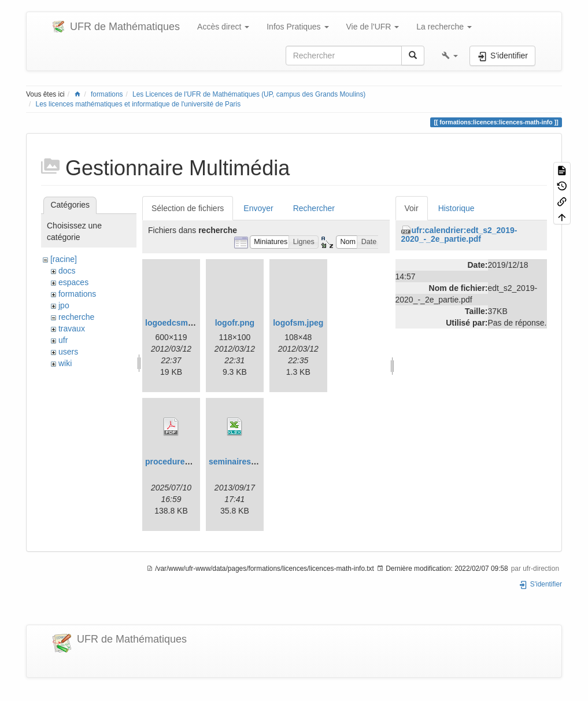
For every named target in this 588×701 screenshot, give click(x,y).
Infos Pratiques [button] (297, 27)
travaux (72, 329)
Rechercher (314, 208)
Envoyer (258, 208)
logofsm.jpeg (298, 323)
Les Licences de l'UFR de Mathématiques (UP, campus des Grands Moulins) (249, 94)
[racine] (64, 259)
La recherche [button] (444, 27)
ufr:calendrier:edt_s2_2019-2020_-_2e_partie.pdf (459, 235)
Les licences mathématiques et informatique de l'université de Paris (138, 104)
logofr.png (235, 323)
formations (107, 94)
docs (67, 271)
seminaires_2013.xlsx (250, 462)
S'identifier (540, 584)
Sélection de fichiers (188, 208)
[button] (450, 56)
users (68, 352)
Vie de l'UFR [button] (373, 27)
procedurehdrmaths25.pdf (195, 462)
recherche (76, 317)
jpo (64, 305)
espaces (73, 282)
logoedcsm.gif (173, 323)
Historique (456, 208)
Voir (412, 208)
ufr (63, 340)
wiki (65, 363)
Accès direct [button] (223, 27)
